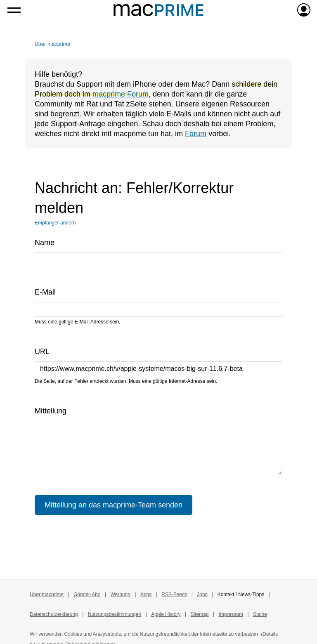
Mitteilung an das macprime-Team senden (114, 505)
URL (42, 351)
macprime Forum (121, 94)
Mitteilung (51, 411)
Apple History (166, 614)
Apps (146, 594)
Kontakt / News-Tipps (241, 594)
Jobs (202, 594)
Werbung (120, 594)
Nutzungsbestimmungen (115, 614)
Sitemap (200, 614)
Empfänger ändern (55, 223)
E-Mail (45, 292)
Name (45, 243)
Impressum (231, 614)
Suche (260, 614)
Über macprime (52, 44)
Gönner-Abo (87, 594)
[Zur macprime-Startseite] (158, 10)
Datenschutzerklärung (54, 614)
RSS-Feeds (174, 594)
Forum (196, 134)
